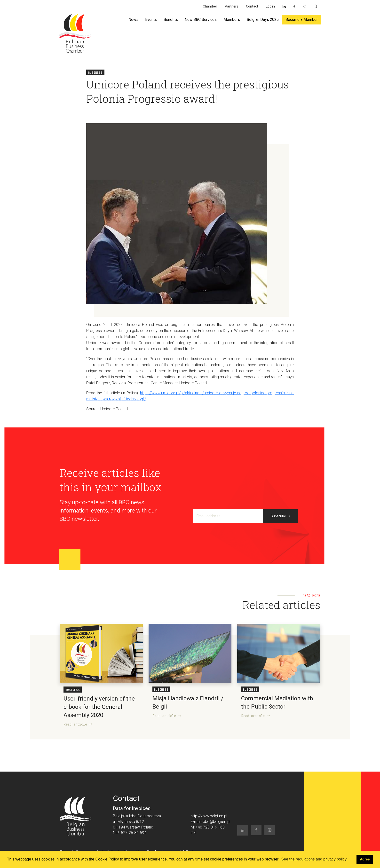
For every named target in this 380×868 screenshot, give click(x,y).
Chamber (210, 6)
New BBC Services (201, 20)
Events (151, 20)
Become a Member (302, 20)
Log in (270, 6)
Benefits (171, 20)
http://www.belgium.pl (209, 816)
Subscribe (280, 516)
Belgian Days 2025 (263, 20)
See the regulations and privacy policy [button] (314, 859)
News (133, 20)
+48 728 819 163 (210, 827)
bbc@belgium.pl (217, 822)
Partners (232, 6)
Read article (78, 724)
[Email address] (228, 516)
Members (232, 20)
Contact (252, 6)
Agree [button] (365, 859)
